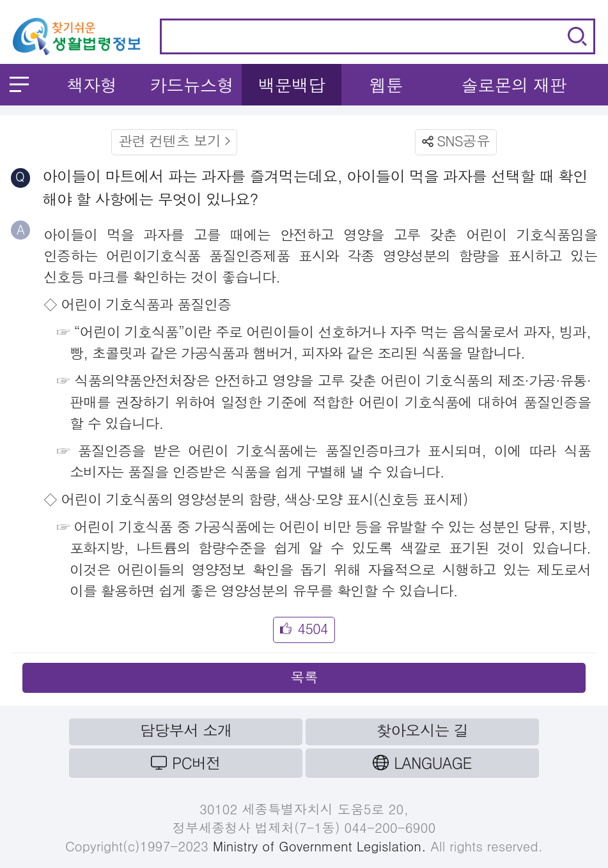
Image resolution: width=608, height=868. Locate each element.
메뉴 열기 (19, 84)
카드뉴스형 (191, 85)
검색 (577, 36)
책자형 (92, 85)
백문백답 (292, 85)
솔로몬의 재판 (514, 85)
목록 (304, 677)
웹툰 (386, 85)
